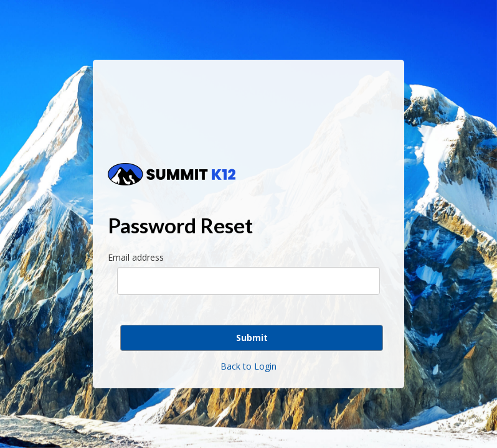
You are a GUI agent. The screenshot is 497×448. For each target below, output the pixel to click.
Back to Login (249, 366)
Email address (136, 257)
